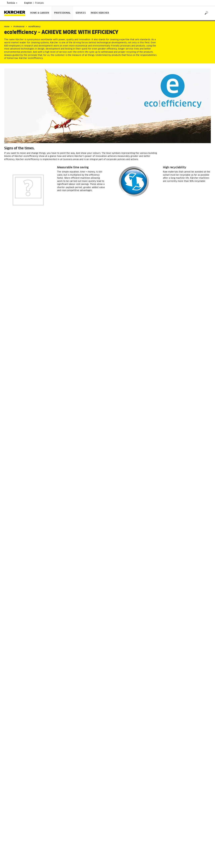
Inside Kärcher (100, 13)
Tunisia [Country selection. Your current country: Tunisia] (12, 3)
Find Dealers (10, 846)
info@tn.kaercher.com (128, 865)
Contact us (116, 841)
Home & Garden (40, 13)
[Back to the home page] (16, 13)
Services (81, 13)
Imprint (8, 849)
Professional (62, 13)
